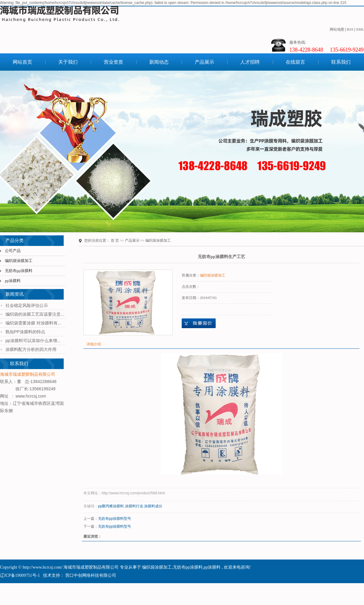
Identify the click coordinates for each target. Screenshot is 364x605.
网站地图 (337, 29)
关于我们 (68, 62)
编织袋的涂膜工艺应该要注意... (35, 314)
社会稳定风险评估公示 (27, 305)
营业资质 (113, 62)
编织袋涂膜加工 (19, 261)
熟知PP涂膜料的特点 (25, 332)
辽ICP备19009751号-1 (20, 575)
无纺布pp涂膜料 (19, 271)
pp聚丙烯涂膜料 (111, 506)
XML (360, 29)
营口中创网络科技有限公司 (90, 575)
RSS (350, 29)
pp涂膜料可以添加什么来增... (33, 341)
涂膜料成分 (153, 506)
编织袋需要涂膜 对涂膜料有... (33, 323)
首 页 (115, 240)
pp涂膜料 (13, 281)
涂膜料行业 (134, 506)
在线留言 (295, 62)
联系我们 (341, 62)
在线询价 (199, 323)
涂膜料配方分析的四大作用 (31, 349)
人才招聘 (250, 62)
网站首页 (22, 62)
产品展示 (204, 62)
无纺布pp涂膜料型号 (115, 519)
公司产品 (13, 251)
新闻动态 (159, 62)
